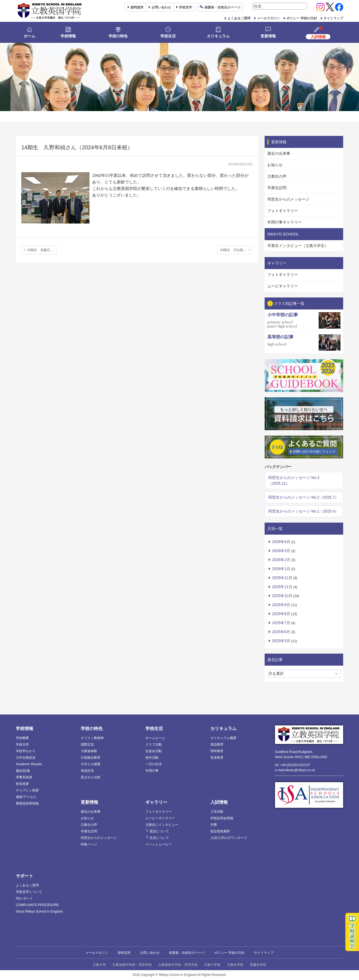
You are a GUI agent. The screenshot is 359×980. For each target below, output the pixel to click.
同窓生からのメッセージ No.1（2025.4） (303, 511)
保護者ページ (222, 7)
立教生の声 (277, 176)
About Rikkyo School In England (39, 912)
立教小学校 (212, 965)
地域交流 (87, 771)
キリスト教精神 (92, 738)
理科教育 (217, 751)
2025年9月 (281, 605)
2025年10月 (282, 596)
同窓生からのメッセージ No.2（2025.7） (303, 497)
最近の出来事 (279, 153)
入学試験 (217, 812)
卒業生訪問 (277, 188)
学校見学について (29, 892)
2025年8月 (281, 614)
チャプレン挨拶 (27, 790)
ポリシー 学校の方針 (302, 18)
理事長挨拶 (24, 777)
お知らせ (275, 165)
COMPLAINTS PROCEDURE (37, 905)
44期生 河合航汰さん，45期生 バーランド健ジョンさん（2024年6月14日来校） (236, 250)
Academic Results (29, 764)
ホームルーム (155, 738)
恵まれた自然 (91, 777)
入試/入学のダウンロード (229, 838)
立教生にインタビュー (162, 825)
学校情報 (68, 36)
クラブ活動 (154, 744)
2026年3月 (281, 551)
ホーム (29, 36)
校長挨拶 (22, 784)
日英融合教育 (91, 758)
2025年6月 (281, 632)
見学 (186, 7)
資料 (137, 7)
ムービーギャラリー (160, 818)
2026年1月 (281, 569)
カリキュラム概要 (223, 738)
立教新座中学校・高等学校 (178, 965)
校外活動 (152, 758)
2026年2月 (281, 560)
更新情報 (268, 36)
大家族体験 (89, 751)
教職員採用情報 (27, 803)
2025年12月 (282, 578)
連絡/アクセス (26, 797)
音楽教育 (217, 758)
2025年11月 (282, 587)
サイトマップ (333, 18)
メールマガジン (268, 18)
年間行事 (152, 771)
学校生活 (168, 36)
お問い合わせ (161, 7)
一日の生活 (154, 764)
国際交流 (87, 744)
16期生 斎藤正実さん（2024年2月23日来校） (42, 250)
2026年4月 (281, 542)
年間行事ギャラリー (285, 222)
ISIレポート (24, 898)
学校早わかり (26, 751)
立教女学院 (235, 965)
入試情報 (219, 802)
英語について (159, 831)
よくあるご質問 (239, 18)
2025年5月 (281, 641)
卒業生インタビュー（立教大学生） (298, 246)
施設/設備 (23, 771)
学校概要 (22, 738)
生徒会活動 (154, 751)
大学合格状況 (26, 758)
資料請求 (124, 953)
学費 (214, 825)
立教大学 (99, 965)
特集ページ (89, 844)
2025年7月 (281, 623)
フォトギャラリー (283, 211)
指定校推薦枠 (220, 831)
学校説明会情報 (222, 818)
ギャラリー (156, 802)
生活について (159, 838)
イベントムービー (158, 844)
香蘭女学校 (258, 965)
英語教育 (217, 744)
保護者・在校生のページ (187, 953)
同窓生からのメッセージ (288, 199)
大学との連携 (91, 764)
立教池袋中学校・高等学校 (132, 965)
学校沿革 (22, 744)
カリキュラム (218, 36)
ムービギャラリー (283, 286)
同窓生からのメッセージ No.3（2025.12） (294, 480)
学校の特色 (118, 36)
